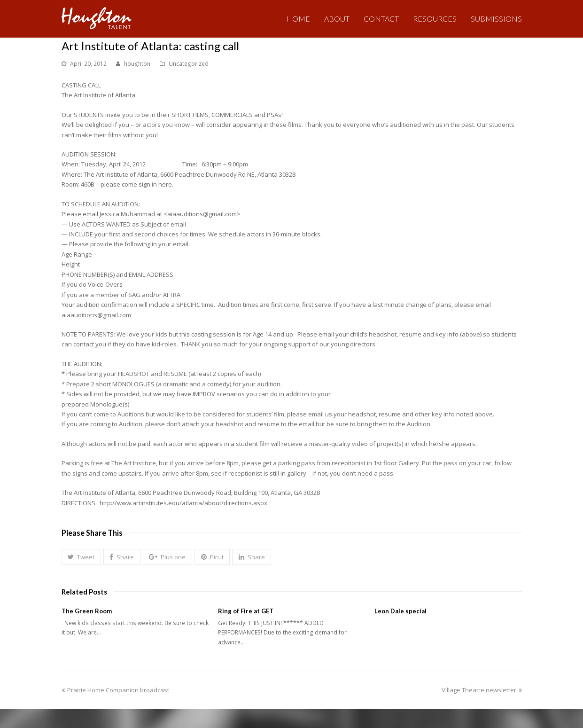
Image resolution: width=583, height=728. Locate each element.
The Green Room (87, 611)
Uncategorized (189, 64)
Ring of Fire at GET (246, 611)
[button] (81, 557)
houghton (137, 64)
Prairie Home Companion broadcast (115, 690)
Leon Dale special (400, 611)
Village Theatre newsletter (482, 690)
